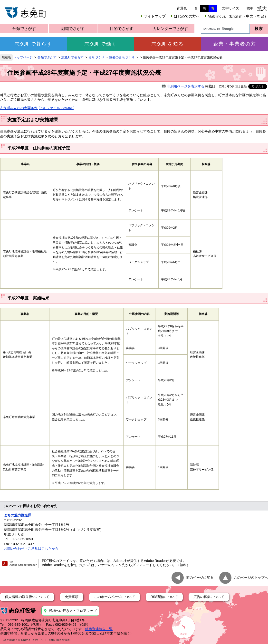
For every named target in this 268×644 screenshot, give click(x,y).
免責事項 (72, 597)
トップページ (23, 57)
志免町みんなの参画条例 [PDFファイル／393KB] (37, 108)
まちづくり (96, 57)
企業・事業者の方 (235, 44)
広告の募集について (209, 597)
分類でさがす (24, 29)
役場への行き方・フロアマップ (73, 611)
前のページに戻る (200, 577)
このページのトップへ (251, 577)
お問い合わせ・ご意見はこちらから (31, 549)
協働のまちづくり (122, 57)
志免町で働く (101, 44)
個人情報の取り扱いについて (27, 597)
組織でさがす (73, 29)
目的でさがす (122, 29)
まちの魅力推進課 (18, 515)
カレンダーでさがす (170, 29)
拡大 (262, 9)
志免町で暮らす (33, 44)
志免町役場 (22, 611)
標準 (250, 8)
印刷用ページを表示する (186, 86)
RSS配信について (164, 597)
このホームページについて (115, 597)
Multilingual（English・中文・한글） (238, 16)
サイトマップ (155, 16)
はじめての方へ (187, 16)
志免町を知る (168, 44)
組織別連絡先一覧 (99, 629)
